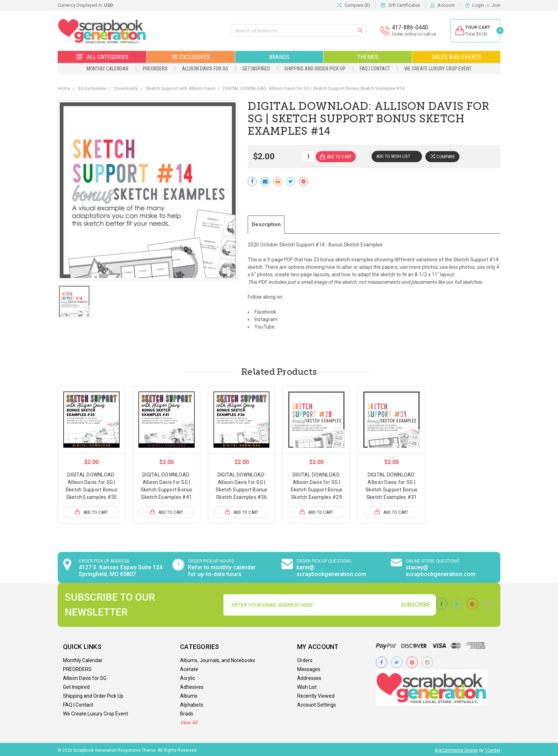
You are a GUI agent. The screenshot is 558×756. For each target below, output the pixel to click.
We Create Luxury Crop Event (438, 69)
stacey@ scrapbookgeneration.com (441, 569)
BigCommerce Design (457, 749)
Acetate (189, 667)
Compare (444, 157)
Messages (309, 667)
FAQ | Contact (375, 69)
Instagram (266, 318)
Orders (305, 659)
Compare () (353, 5)
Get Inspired (256, 69)
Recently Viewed (316, 694)
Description (269, 224)
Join (496, 5)
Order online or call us (409, 34)
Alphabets (192, 703)
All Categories (102, 57)
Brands (279, 57)
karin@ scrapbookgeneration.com (331, 569)
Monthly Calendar (107, 69)
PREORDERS (155, 69)
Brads (187, 712)
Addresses (309, 676)
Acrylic (188, 676)
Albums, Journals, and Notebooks (218, 659)
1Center (493, 749)
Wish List (307, 685)
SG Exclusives (191, 57)
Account (446, 5)
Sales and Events (456, 57)
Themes (368, 57)
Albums (189, 694)
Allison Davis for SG (205, 69)
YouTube (265, 325)
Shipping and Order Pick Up (315, 69)
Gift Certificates (404, 5)
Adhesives (192, 685)
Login (478, 5)
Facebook (265, 310)
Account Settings (317, 703)
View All (189, 721)
